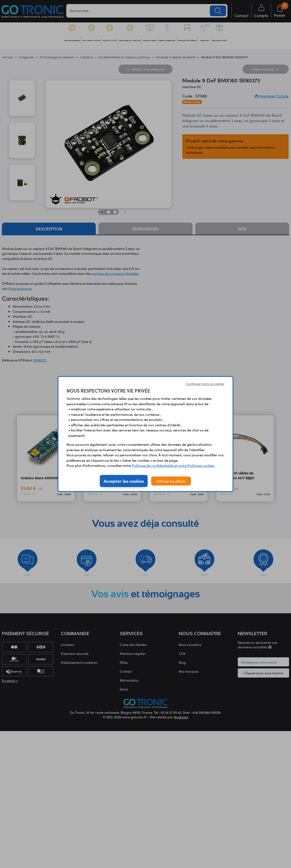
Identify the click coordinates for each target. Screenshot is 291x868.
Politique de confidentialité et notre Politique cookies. (173, 465)
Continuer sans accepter (205, 383)
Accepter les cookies (124, 481)
